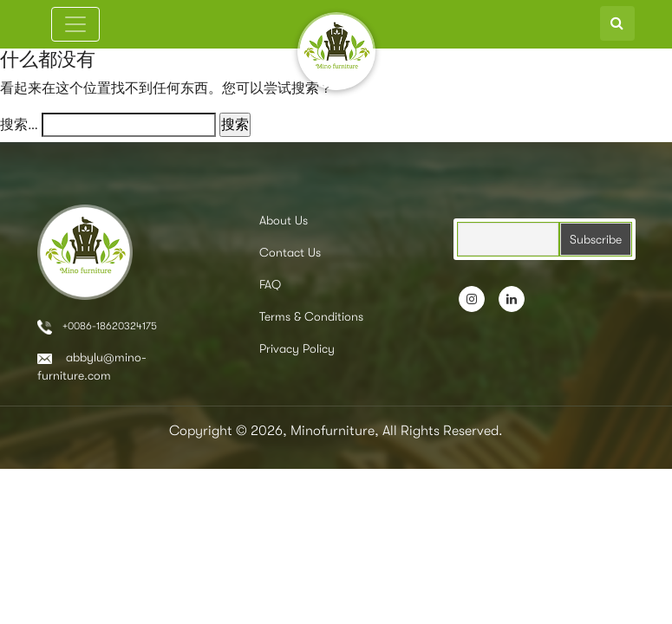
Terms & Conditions (311, 316)
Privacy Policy (297, 348)
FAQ (270, 284)
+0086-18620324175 (97, 327)
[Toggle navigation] (75, 24)
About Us (284, 220)
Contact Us (290, 252)
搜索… (19, 125)
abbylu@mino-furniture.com (92, 366)
